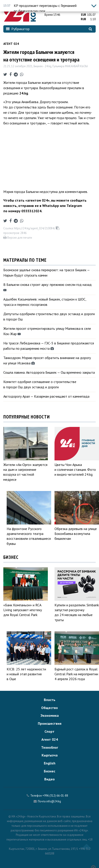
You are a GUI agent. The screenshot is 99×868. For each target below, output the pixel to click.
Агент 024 (11, 44)
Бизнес (49, 771)
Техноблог (50, 747)
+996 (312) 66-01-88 (55, 796)
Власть (50, 700)
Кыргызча (50, 755)
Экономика (50, 715)
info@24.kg (54, 801)
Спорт (49, 731)
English (50, 763)
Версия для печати (18, 238)
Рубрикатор (18, 29)
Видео (49, 779)
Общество (49, 708)
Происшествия (50, 723)
